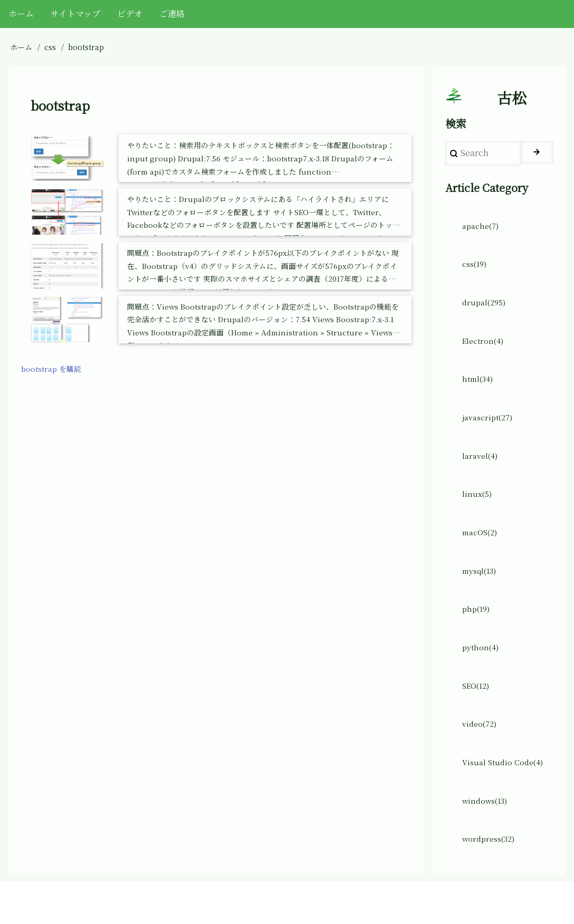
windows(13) (488, 839)
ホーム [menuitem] (21, 13)
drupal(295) (486, 313)
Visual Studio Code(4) (506, 799)
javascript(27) (491, 434)
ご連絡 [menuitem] (172, 13)
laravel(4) (482, 475)
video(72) (482, 759)
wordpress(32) (492, 880)
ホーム (21, 47)
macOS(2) (482, 556)
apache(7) (483, 232)
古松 (512, 101)
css (50, 47)
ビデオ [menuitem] (130, 13)
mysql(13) (482, 596)
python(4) (482, 677)
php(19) (478, 637)
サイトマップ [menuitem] (75, 13)
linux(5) (478, 516)
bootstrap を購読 (55, 370)
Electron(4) (485, 354)
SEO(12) (478, 718)
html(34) (480, 394)
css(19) (477, 272)
